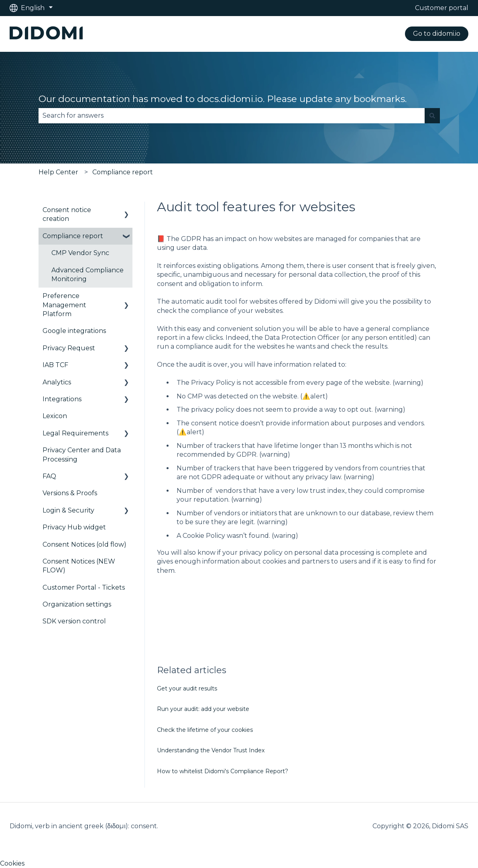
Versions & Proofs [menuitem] (70, 493)
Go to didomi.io (437, 34)
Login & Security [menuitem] (68, 510)
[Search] (432, 116)
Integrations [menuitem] (62, 399)
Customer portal (442, 8)
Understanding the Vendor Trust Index (211, 750)
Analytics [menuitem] (57, 382)
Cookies (12, 863)
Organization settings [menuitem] (77, 604)
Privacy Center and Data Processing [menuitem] (82, 454)
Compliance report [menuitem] (73, 236)
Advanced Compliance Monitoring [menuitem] (87, 275)
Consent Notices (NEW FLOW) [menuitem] (79, 566)
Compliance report (123, 172)
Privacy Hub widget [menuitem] (74, 527)
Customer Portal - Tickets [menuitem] (84, 587)
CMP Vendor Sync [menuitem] (80, 253)
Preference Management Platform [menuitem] (64, 305)
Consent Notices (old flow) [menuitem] (84, 544)
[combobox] (232, 116)
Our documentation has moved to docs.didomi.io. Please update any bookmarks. (223, 99)
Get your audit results (187, 688)
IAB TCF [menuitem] (55, 365)
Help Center (58, 172)
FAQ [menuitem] (49, 476)
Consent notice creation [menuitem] (67, 214)
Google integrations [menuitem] (74, 331)
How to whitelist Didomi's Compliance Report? (223, 771)
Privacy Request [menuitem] (69, 348)
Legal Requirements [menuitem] (75, 433)
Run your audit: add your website (203, 709)
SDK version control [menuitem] (74, 621)
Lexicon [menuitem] (55, 416)
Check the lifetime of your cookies (205, 730)
